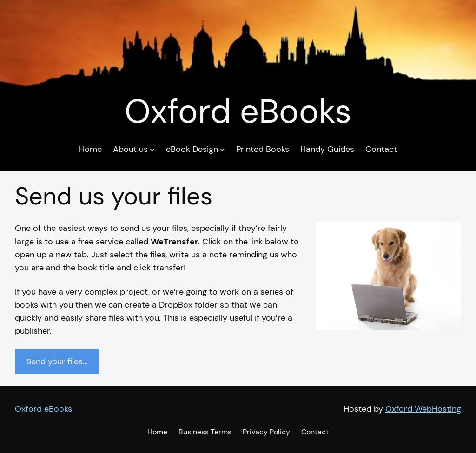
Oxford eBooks (43, 409)
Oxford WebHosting (423, 409)
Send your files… (57, 361)
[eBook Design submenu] (222, 149)
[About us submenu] (152, 149)
